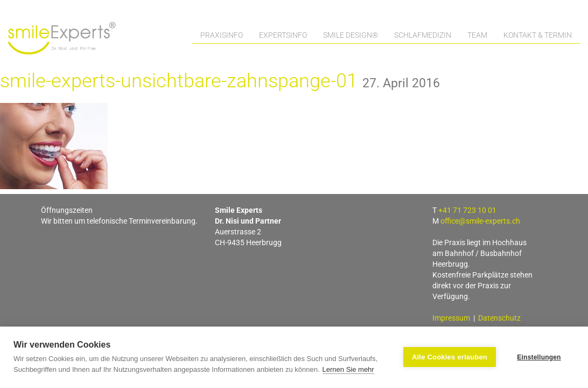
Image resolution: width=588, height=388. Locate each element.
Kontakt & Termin (538, 35)
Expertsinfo (283, 35)
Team (477, 35)
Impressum (451, 318)
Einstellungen (539, 357)
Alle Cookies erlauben (450, 357)
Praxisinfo (222, 35)
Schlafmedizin (423, 35)
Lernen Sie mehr (348, 369)
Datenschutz (499, 318)
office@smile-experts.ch (480, 221)
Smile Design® (351, 35)
